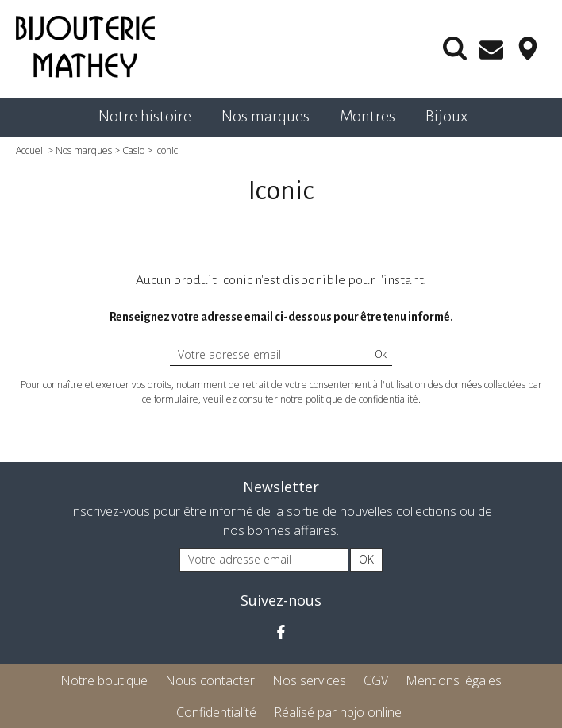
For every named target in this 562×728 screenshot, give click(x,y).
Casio (133, 150)
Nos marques (266, 116)
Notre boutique (104, 680)
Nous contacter (210, 680)
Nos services (309, 680)
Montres (368, 116)
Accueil (31, 150)
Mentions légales (454, 680)
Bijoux (447, 116)
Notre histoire (145, 116)
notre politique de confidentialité (349, 399)
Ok (381, 355)
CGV (376, 680)
